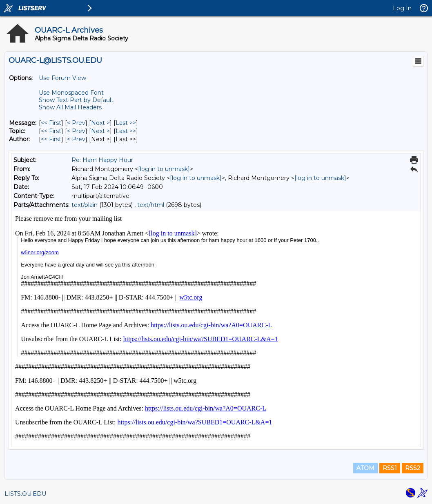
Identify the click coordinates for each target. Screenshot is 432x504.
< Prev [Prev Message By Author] (76, 139)
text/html (151, 205)
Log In (402, 8)
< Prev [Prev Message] (76, 123)
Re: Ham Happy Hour (102, 160)
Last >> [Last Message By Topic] (126, 131)
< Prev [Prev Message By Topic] (76, 131)
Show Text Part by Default (76, 100)
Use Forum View (62, 78)
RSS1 (390, 468)
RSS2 (413, 468)
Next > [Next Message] (100, 123)
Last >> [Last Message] (126, 123)
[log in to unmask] (164, 169)
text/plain (85, 205)
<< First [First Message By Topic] (51, 131)
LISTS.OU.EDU (25, 494)
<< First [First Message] (51, 123)
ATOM (365, 468)
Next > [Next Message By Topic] (100, 131)
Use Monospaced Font (71, 93)
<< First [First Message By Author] (51, 139)
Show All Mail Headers (70, 107)
